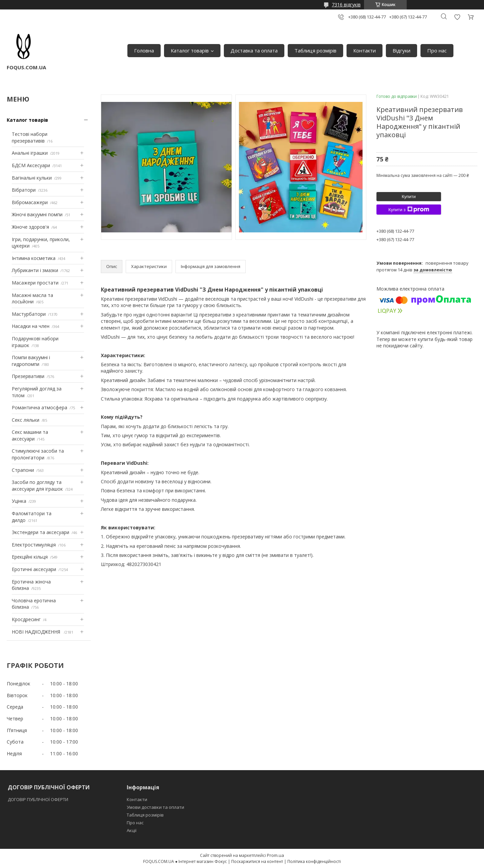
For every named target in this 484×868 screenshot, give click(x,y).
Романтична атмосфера (39, 407)
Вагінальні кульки (32, 178)
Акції (132, 830)
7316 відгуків (346, 5)
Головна (144, 50)
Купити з (409, 210)
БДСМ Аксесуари (31, 165)
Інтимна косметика (34, 258)
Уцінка (19, 501)
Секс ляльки (26, 420)
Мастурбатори (29, 314)
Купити (409, 197)
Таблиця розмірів (315, 50)
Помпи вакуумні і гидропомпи (31, 361)
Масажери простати (35, 283)
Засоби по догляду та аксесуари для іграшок (37, 485)
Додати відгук (457, 17)
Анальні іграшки (30, 153)
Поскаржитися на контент (257, 861)
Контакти (365, 50)
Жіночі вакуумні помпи (37, 214)
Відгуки (401, 50)
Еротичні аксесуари (34, 569)
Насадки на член (31, 326)
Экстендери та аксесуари (41, 532)
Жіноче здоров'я (30, 227)
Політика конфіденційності (314, 861)
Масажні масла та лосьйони (32, 298)
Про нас (437, 50)
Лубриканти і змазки (35, 270)
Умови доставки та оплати (155, 807)
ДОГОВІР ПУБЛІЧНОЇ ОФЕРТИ (38, 799)
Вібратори (24, 190)
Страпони (23, 470)
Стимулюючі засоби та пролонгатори (38, 454)
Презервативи (28, 376)
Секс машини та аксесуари (30, 435)
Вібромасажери (30, 202)
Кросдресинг (26, 619)
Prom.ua (275, 855)
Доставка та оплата (254, 50)
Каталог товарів (190, 50)
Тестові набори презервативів (30, 137)
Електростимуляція (34, 545)
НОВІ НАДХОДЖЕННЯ (37, 632)
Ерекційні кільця (30, 557)
